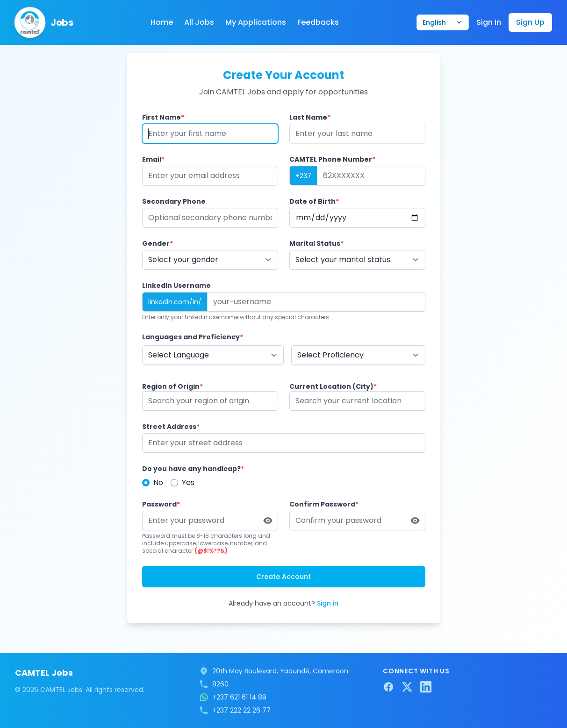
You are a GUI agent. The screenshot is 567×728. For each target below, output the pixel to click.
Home (162, 22)
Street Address (171, 427)
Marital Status (316, 243)
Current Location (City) (333, 386)
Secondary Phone (174, 201)
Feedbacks (318, 22)
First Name (163, 117)
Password (161, 504)
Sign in (328, 603)
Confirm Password (324, 504)
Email (153, 159)
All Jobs (199, 22)
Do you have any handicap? (193, 469)
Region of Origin (172, 386)
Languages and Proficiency (193, 337)
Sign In (489, 22)
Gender (158, 243)
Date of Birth (314, 201)
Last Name (310, 117)
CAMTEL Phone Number (332, 159)
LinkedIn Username (176, 285)
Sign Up (530, 22)
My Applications (256, 22)
